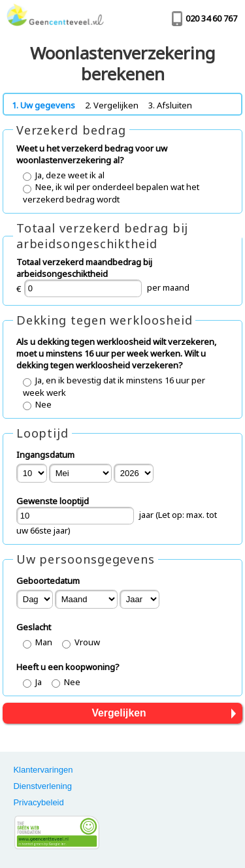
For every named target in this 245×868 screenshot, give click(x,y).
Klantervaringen (43, 770)
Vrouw (87, 642)
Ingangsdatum (45, 455)
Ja (39, 682)
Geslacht (34, 627)
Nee (43, 404)
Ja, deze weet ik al (70, 175)
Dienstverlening (42, 786)
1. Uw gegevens (43, 105)
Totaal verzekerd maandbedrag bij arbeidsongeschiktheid (84, 268)
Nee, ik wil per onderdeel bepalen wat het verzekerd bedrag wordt (111, 193)
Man (44, 642)
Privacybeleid (38, 802)
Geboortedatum (48, 581)
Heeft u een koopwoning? (68, 667)
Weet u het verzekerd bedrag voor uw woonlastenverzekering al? (92, 154)
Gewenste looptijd (53, 501)
